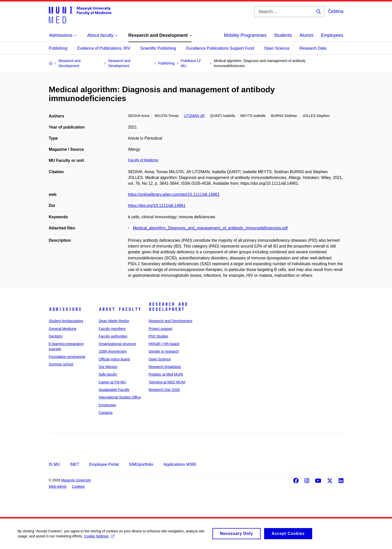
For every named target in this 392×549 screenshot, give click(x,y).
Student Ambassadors (66, 321)
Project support (160, 329)
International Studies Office (120, 397)
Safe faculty (108, 374)
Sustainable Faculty (114, 390)
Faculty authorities (113, 336)
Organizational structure (117, 344)
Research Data (313, 48)
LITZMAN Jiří (194, 116)
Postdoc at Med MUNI (166, 374)
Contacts (106, 413)
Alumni (306, 35)
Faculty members (112, 329)
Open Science (277, 48)
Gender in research (164, 351)
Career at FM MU (112, 382)
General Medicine (63, 329)
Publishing (58, 48)
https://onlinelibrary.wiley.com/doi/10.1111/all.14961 (174, 194)
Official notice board (114, 359)
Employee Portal (104, 464)
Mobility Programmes (245, 35)
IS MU (54, 464)
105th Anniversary (113, 351)
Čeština (335, 11)
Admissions (65, 309)
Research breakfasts (165, 367)
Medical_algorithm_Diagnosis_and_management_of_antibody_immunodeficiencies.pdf (210, 228)
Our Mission (108, 367)
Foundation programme (67, 357)
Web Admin (58, 486)
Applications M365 (180, 464)
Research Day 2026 (164, 390)
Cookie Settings (99, 537)
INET (75, 464)
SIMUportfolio (141, 464)
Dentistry (56, 336)
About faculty (120, 309)
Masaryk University (76, 480)
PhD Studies (158, 336)
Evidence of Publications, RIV (104, 48)
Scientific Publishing (158, 48)
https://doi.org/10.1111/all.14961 (157, 206)
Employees (332, 35)
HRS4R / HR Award (164, 344)
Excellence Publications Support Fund (220, 48)
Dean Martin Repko (114, 321)
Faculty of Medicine (143, 160)
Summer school (61, 364)
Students (283, 35)
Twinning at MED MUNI (167, 382)
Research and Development (168, 307)
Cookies (78, 486)
